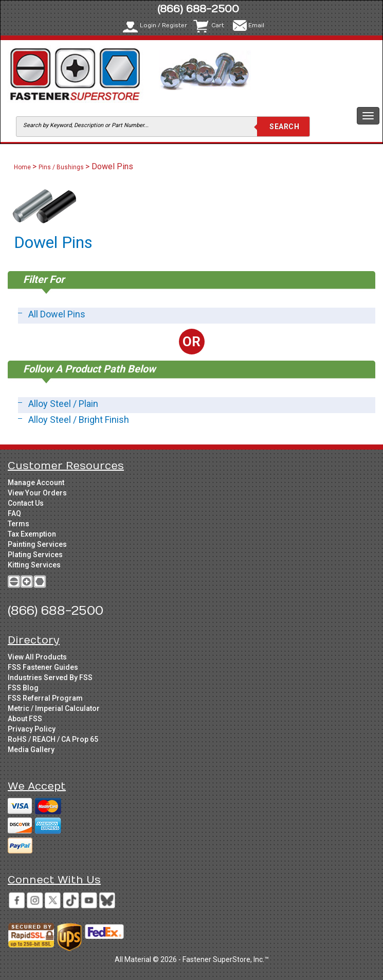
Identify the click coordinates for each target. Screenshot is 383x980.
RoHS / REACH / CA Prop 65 (53, 739)
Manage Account (36, 483)
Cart (218, 25)
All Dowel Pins (57, 314)
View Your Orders (37, 493)
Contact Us (26, 503)
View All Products (37, 657)
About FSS (25, 719)
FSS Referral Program (45, 698)
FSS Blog (23, 688)
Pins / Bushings (61, 167)
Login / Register (163, 25)
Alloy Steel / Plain (63, 404)
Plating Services (35, 555)
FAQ (14, 513)
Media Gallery (31, 750)
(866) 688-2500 (198, 9)
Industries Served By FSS (50, 678)
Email (256, 25)
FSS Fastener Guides (43, 667)
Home (23, 167)
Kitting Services (34, 565)
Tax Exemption (32, 534)
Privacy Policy (32, 729)
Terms (19, 524)
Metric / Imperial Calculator (54, 708)
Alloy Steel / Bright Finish (79, 420)
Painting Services (37, 544)
